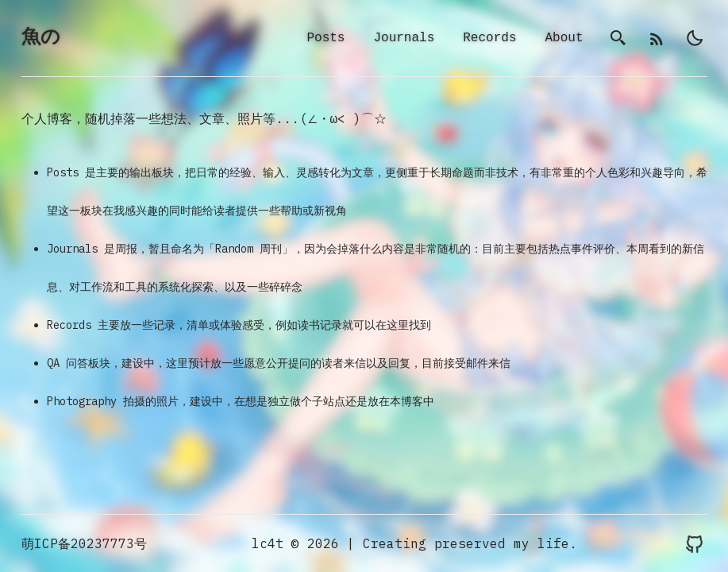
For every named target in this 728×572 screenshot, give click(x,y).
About (564, 39)
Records (489, 39)
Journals (404, 39)
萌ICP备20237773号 (84, 543)
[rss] (657, 39)
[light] (695, 39)
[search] (618, 39)
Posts (325, 39)
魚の (41, 39)
